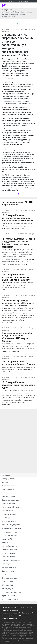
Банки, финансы (8, 489)
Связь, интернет (8, 571)
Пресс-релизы (10, 10)
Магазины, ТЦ (7, 539)
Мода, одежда (7, 543)
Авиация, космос (8, 479)
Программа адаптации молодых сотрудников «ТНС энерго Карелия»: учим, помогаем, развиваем (18, 243)
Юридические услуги (10, 596)
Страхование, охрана (10, 578)
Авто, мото (6, 482)
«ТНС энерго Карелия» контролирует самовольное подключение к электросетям (17, 218)
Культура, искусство (9, 532)
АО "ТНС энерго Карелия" (19, 29)
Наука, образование (9, 546)
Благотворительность (10, 493)
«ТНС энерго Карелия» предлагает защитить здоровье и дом (18, 385)
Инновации (6, 518)
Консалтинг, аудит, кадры (11, 525)
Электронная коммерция (11, 592)
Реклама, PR (7, 564)
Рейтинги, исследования (11, 560)
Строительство (8, 582)
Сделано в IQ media (26, 607)
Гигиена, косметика (9, 504)
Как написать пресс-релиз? (11, 613)
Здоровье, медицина (10, 514)
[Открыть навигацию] (33, 5)
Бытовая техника (8, 496)
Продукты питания (9, 553)
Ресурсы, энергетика (10, 567)
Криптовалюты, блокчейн (11, 528)
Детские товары (8, 511)
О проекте (5, 616)
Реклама (14, 616)
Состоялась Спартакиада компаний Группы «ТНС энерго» (18, 302)
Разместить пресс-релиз (10, 610)
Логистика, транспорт (10, 536)
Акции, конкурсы (8, 486)
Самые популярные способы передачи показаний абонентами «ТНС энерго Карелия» (17, 337)
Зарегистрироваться (22, 1)
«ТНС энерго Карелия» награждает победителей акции (18, 363)
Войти (12, 1)
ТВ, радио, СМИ (8, 585)
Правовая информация (9, 619)
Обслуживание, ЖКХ (10, 550)
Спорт (4, 574)
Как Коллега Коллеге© (10, 599)
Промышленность (9, 557)
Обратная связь (25, 616)
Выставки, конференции (11, 500)
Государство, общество (11, 507)
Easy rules (26, 613)
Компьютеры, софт (9, 521)
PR (2, 10)
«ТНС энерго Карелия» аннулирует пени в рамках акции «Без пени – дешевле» (17, 277)
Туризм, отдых (7, 589)
